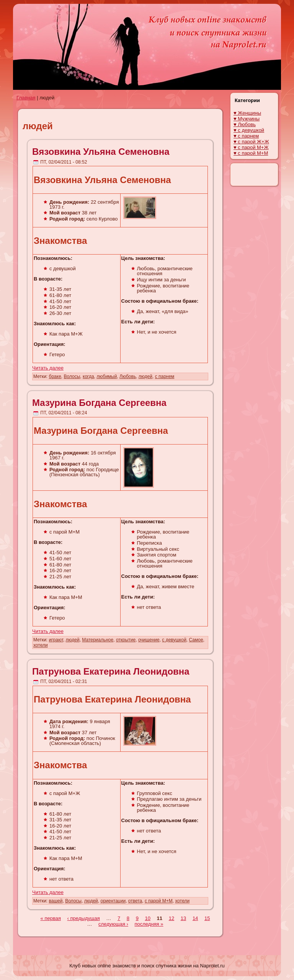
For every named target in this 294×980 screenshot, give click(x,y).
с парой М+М (159, 901)
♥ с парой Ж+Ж (251, 142)
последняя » (149, 924)
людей (145, 376)
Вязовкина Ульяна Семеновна (101, 152)
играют (56, 640)
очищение (149, 640)
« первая (51, 918)
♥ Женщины (247, 113)
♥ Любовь (245, 124)
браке (55, 376)
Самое (196, 640)
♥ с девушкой (249, 130)
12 (171, 918)
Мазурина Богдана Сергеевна (99, 403)
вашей (56, 901)
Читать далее (48, 368)
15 (207, 918)
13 (183, 918)
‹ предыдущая (84, 918)
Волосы (72, 376)
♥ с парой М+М (251, 153)
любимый (107, 376)
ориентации (113, 901)
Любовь (128, 376)
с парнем (165, 376)
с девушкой (174, 640)
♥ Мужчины (247, 119)
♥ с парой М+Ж (251, 147)
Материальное (98, 640)
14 (195, 918)
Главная (26, 98)
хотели (41, 645)
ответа (135, 901)
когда (88, 376)
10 (148, 918)
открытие (126, 640)
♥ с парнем (246, 136)
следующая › (113, 924)
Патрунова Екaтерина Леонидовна (111, 671)
